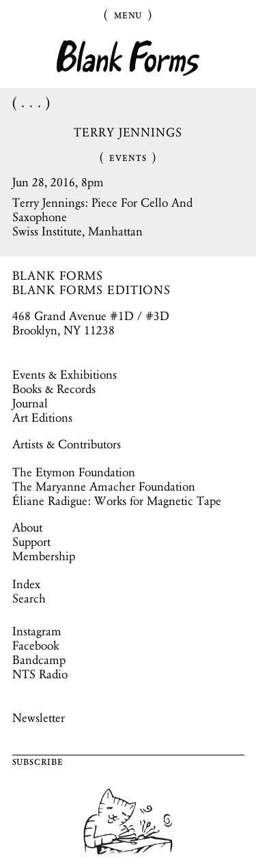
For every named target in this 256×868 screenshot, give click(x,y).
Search (29, 598)
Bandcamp (39, 660)
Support (31, 542)
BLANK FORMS (58, 276)
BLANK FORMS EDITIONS (92, 290)
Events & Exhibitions (65, 375)
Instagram (37, 631)
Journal (30, 403)
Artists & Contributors (67, 444)
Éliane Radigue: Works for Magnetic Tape (117, 501)
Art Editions (42, 418)
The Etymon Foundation (74, 472)
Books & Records (54, 389)
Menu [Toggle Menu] (128, 14)
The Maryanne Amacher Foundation (104, 487)
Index (26, 584)
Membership (44, 556)
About (27, 527)
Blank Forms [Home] (128, 58)
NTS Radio (40, 674)
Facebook (35, 646)
